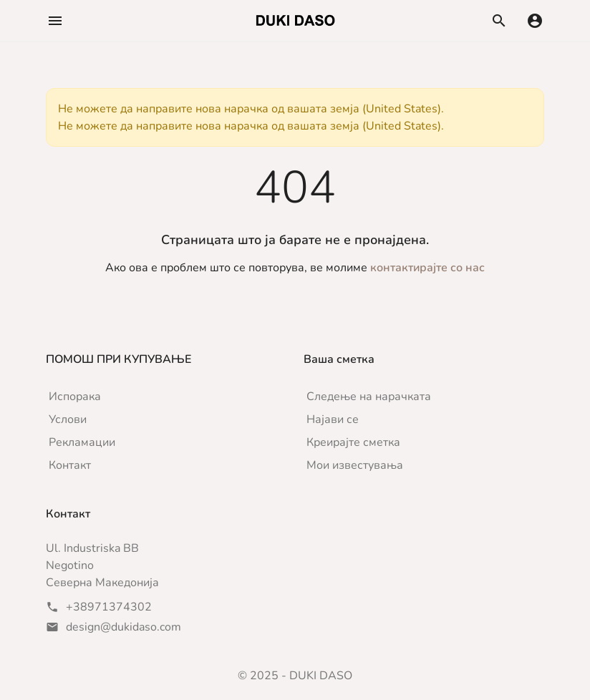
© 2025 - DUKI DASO (295, 676)
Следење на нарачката (369, 397)
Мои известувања (355, 465)
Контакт (70, 465)
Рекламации (82, 442)
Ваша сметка (339, 359)
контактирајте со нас (427, 268)
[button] (55, 21)
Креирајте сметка (353, 442)
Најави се (333, 419)
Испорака (75, 397)
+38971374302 (109, 607)
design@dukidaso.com (124, 627)
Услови (68, 419)
